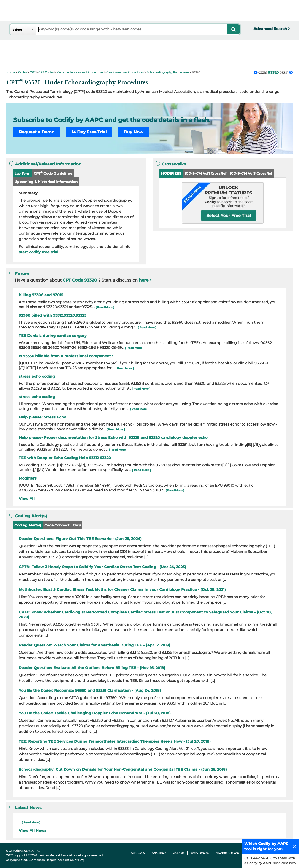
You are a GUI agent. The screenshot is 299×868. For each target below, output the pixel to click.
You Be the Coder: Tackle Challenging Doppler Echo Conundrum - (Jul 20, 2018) (95, 713)
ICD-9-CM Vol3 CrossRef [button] (251, 173)
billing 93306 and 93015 (41, 295)
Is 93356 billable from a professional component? (66, 356)
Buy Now (134, 132)
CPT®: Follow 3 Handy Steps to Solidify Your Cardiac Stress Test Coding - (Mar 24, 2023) (102, 567)
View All (27, 499)
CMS (77, 525)
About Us (179, 853)
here (144, 280)
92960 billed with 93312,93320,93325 (53, 315)
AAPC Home (159, 853)
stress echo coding (37, 376)
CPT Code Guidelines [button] (53, 173)
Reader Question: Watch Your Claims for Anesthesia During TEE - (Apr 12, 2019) (94, 645)
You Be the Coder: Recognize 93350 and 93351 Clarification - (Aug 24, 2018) (90, 690)
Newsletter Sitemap (227, 853)
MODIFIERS (171, 173)
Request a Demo (37, 132)
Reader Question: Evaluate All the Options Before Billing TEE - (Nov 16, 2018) (92, 668)
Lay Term (22, 173)
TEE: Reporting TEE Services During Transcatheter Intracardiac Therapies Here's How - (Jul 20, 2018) (115, 741)
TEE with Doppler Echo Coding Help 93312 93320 (65, 458)
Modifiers (28, 478)
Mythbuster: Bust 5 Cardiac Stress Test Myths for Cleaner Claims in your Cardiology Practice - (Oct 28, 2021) (122, 590)
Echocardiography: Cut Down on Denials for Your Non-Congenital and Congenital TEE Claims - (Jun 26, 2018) (123, 769)
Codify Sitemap (200, 853)
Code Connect (57, 525)
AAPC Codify (138, 853)
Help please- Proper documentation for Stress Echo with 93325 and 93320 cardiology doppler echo (113, 438)
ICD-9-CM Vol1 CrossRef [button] (206, 173)
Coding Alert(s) (28, 525)
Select (17, 30)
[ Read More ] (105, 307)
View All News (33, 831)
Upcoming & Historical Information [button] (46, 182)
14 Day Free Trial (89, 132)
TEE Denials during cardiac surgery (53, 336)
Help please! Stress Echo (42, 417)
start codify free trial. (39, 252)
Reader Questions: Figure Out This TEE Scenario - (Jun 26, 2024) (80, 539)
